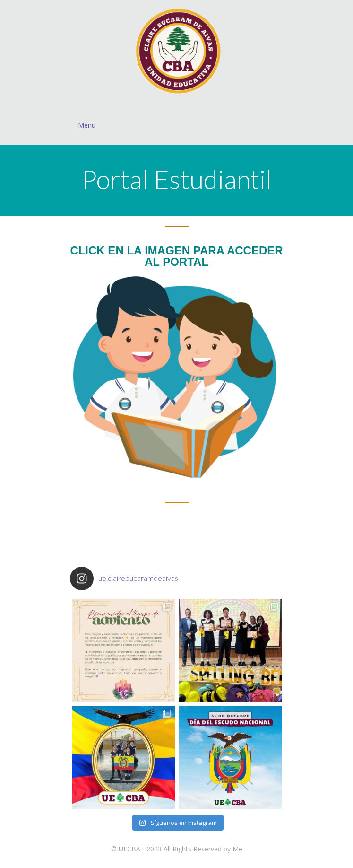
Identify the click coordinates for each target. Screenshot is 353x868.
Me (237, 849)
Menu (181, 125)
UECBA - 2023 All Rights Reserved (170, 849)
